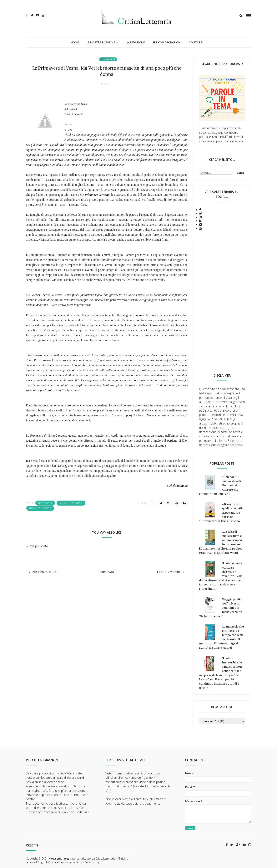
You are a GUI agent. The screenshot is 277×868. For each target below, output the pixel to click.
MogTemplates (59, 858)
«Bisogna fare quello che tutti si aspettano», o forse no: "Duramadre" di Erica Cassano (222, 513)
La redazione (135, 42)
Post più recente (43, 572)
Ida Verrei (108, 59)
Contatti (196, 42)
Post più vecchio (171, 572)
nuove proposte (40, 508)
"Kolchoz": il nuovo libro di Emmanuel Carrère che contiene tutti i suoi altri (220, 485)
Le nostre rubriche (101, 42)
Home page (107, 572)
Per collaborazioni (167, 42)
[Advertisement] (222, 302)
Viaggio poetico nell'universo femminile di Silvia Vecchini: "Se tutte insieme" (221, 608)
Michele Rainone (71, 503)
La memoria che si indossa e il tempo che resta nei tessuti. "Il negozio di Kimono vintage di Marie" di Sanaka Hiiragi (221, 637)
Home (75, 42)
